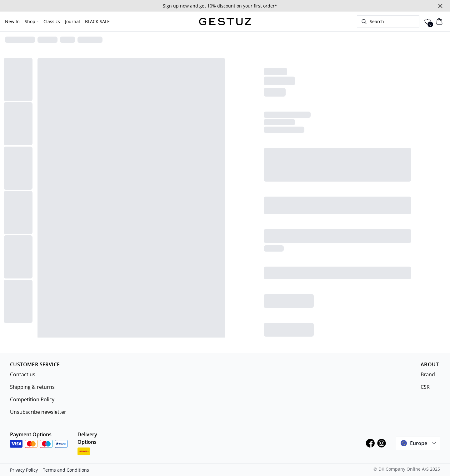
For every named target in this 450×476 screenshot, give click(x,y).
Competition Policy (32, 399)
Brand (428, 374)
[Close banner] (440, 6)
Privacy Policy (24, 470)
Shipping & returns (32, 387)
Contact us (23, 374)
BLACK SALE (97, 21)
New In (12, 21)
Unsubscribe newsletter (38, 412)
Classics (52, 21)
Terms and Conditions (66, 470)
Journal (72, 21)
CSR (425, 387)
